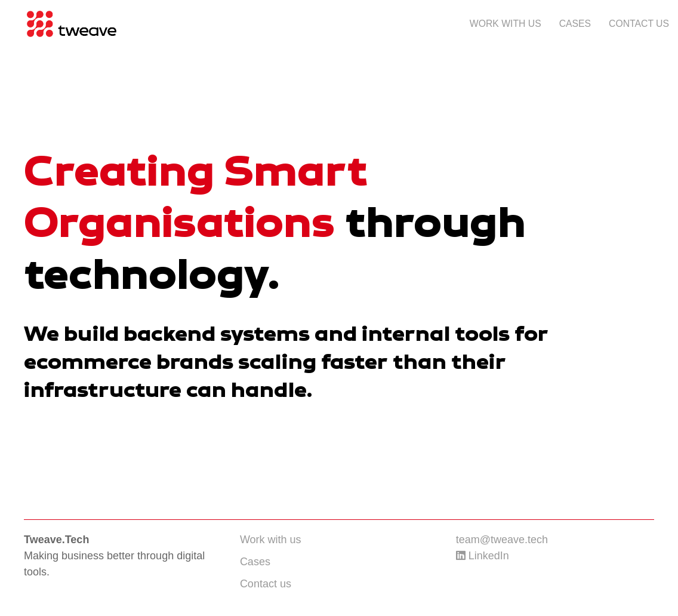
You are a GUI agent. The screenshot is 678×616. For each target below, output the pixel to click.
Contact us (639, 24)
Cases (575, 24)
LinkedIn (483, 556)
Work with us (506, 24)
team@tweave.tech (502, 540)
